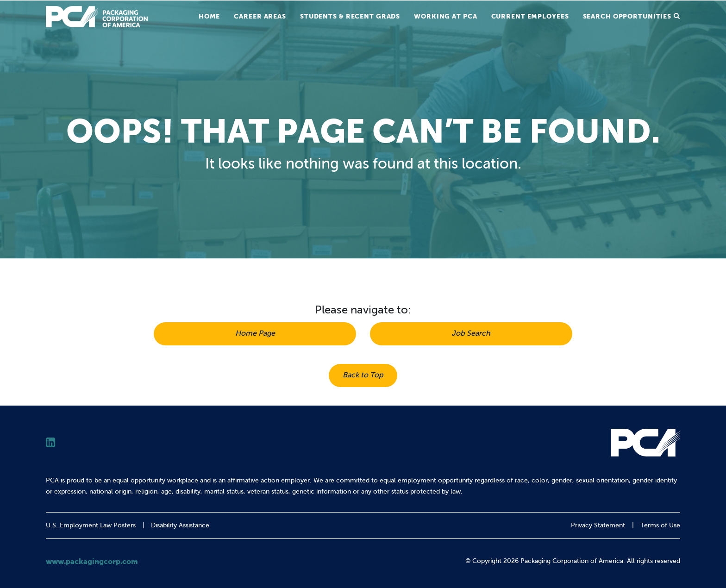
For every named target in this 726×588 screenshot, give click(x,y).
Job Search (471, 333)
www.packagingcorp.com (92, 561)
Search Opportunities (627, 16)
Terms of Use (660, 525)
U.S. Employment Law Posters (91, 525)
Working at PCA (445, 16)
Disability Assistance (180, 525)
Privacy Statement (598, 525)
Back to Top (363, 375)
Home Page (255, 333)
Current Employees (530, 16)
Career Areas (260, 16)
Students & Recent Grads (350, 16)
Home (210, 16)
